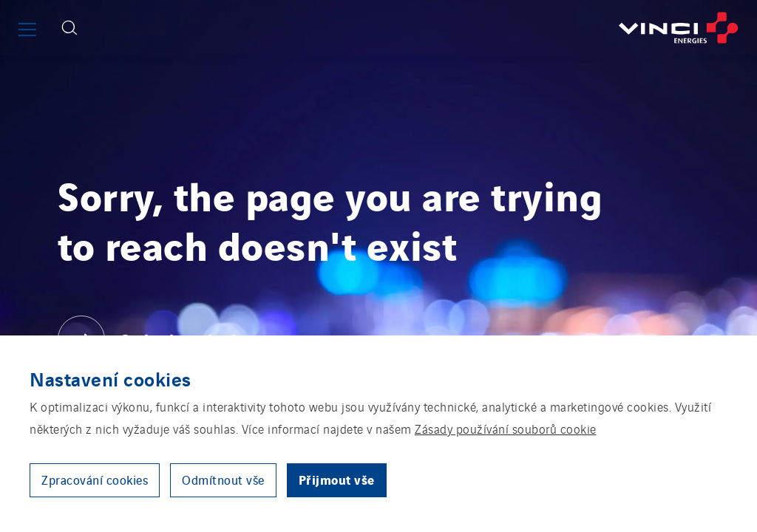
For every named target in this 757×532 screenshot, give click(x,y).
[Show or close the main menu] (27, 30)
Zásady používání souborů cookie (506, 429)
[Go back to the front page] (422, 28)
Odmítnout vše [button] (223, 480)
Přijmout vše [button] (337, 479)
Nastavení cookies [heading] (111, 378)
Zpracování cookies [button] (95, 480)
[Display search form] (69, 28)
